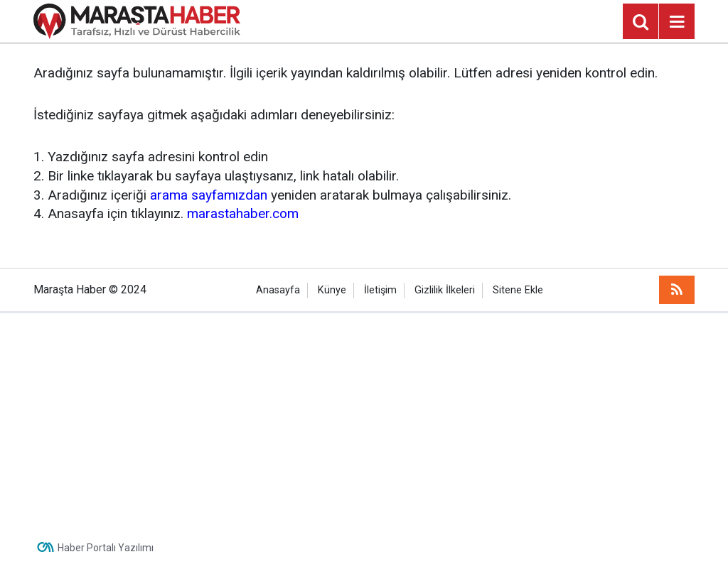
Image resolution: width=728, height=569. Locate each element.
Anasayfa (278, 290)
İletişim (380, 290)
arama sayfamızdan (209, 195)
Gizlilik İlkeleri (445, 290)
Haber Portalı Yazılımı (106, 548)
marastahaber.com (243, 213)
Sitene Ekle (518, 290)
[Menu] (677, 22)
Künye (332, 290)
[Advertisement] (364, 420)
